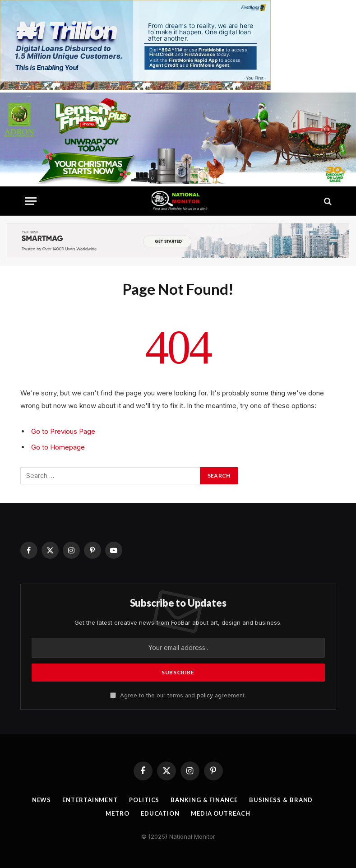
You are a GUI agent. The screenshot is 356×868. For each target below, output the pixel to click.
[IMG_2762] (135, 88)
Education (160, 813)
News (42, 800)
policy (205, 695)
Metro (118, 813)
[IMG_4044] (178, 182)
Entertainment (90, 800)
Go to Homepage (58, 447)
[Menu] (31, 201)
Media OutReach (221, 813)
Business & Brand (281, 800)
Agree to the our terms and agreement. (178, 695)
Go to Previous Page (63, 431)
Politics (144, 800)
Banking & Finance (204, 800)
